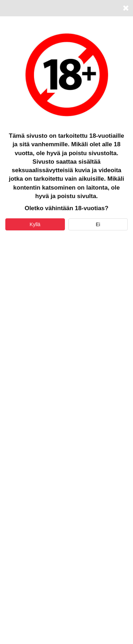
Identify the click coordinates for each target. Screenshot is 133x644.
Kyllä (35, 224)
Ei (98, 224)
